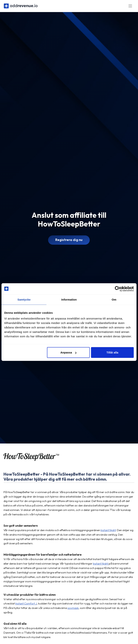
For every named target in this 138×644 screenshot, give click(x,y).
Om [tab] (114, 299)
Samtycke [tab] (24, 299)
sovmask (73, 610)
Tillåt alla (112, 352)
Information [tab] (69, 299)
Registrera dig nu (69, 242)
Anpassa (68, 352)
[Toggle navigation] (130, 7)
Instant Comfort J (26, 606)
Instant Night (108, 533)
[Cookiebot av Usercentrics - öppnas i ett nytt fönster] (118, 289)
